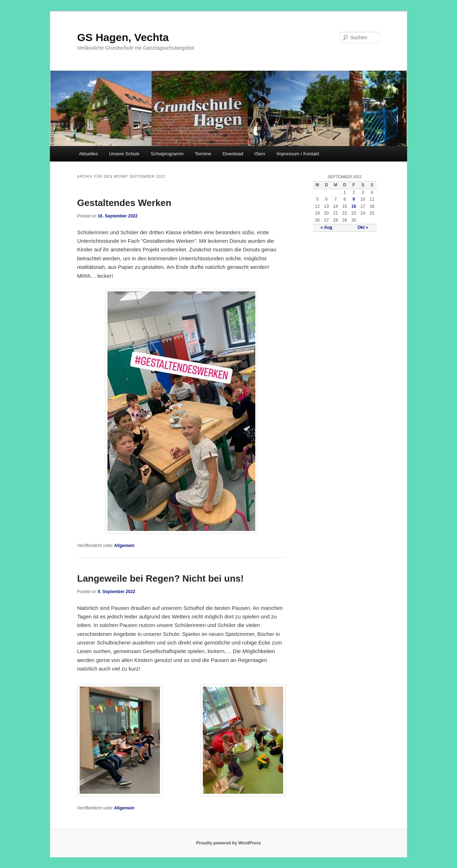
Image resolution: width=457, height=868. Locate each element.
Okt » (363, 227)
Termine (203, 154)
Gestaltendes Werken (124, 203)
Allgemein (124, 546)
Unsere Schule (124, 154)
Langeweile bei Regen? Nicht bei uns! (160, 578)
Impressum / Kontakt (298, 154)
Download (233, 154)
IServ (260, 154)
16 (354, 206)
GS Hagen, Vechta (123, 37)
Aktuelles (88, 154)
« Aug (327, 227)
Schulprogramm (167, 154)
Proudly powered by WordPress (228, 843)
